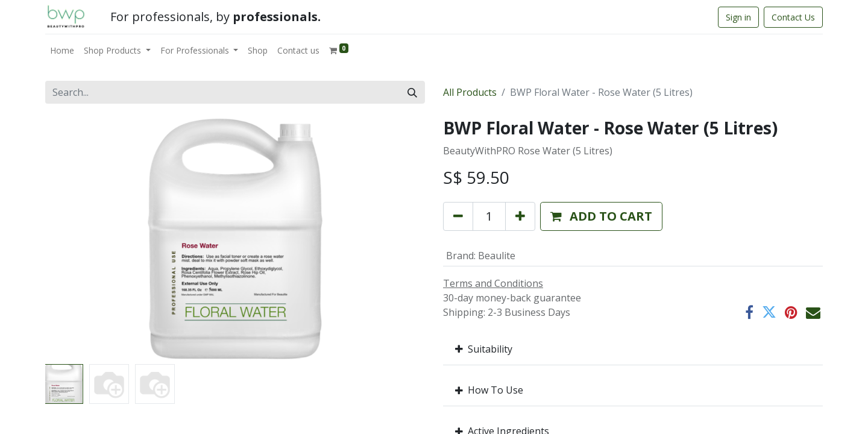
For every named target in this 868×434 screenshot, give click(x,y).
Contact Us (793, 17)
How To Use (489, 390)
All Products (470, 92)
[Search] (412, 92)
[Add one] (520, 216)
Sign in (738, 17)
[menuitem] (62, 50)
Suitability (484, 349)
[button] (601, 216)
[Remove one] (458, 216)
